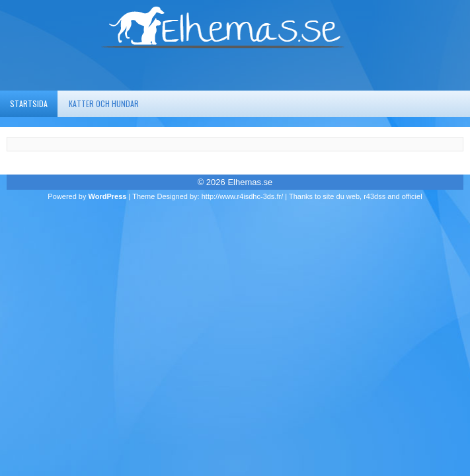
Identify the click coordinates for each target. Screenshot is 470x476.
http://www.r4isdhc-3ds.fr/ (243, 196)
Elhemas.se (250, 182)
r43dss (374, 196)
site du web (341, 196)
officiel (412, 196)
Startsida (29, 103)
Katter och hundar (104, 103)
